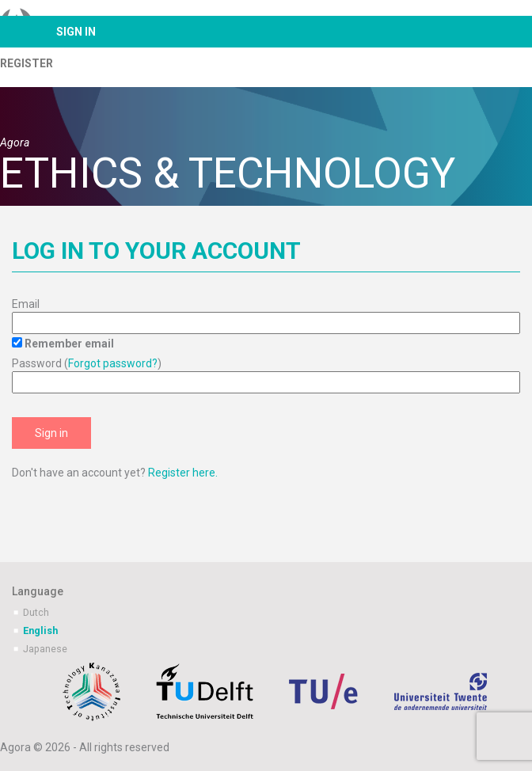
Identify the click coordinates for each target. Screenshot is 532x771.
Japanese (45, 649)
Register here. (183, 473)
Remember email (69, 344)
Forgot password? (113, 363)
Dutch (36, 612)
